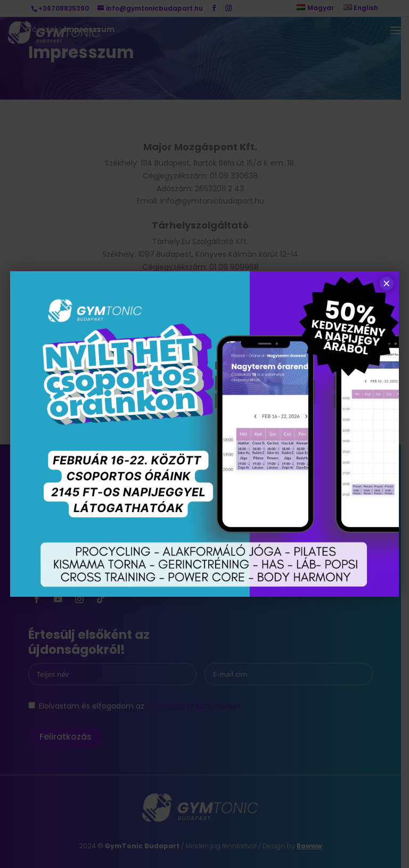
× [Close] (387, 283)
